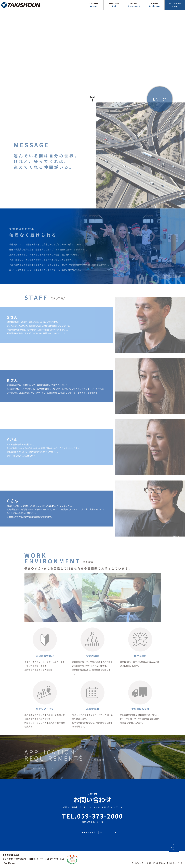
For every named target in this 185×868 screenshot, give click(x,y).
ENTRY (160, 104)
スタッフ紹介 (114, 5)
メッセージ (93, 5)
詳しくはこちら (39, 774)
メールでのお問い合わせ (92, 833)
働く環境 (134, 5)
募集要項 (154, 5)
